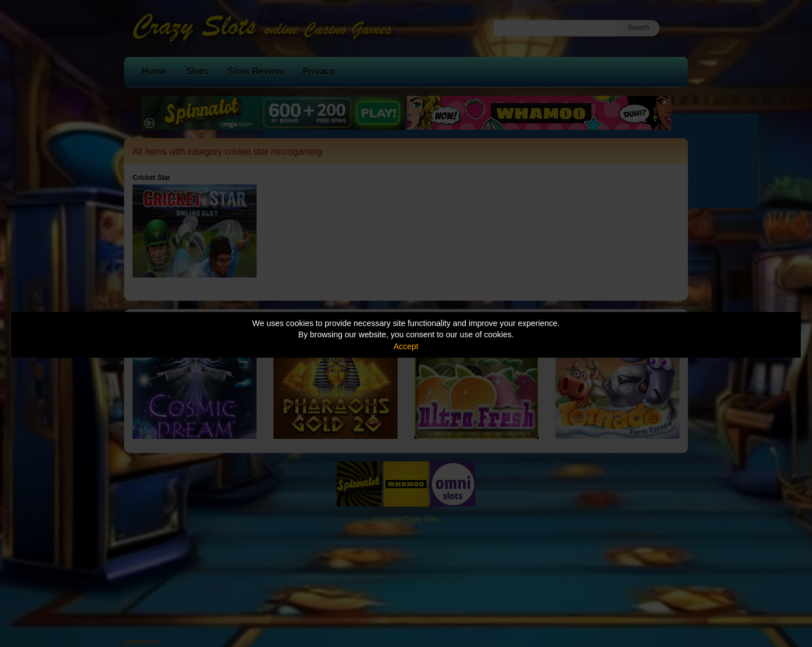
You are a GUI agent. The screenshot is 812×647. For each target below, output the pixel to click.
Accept (406, 346)
